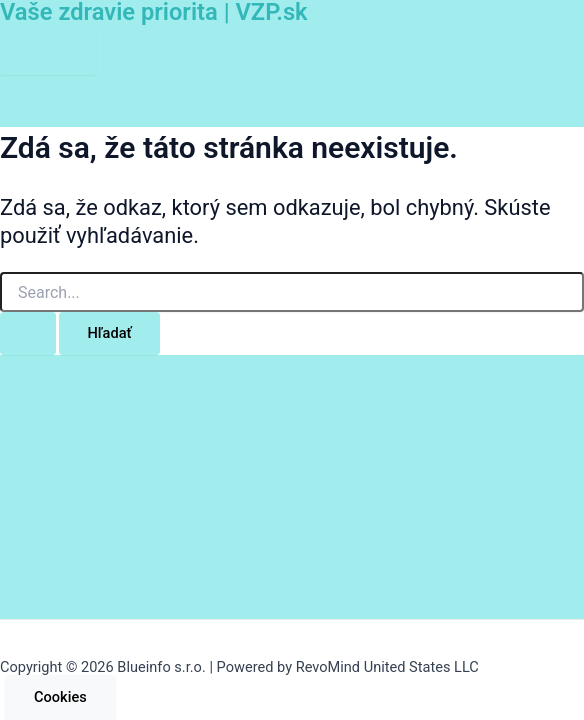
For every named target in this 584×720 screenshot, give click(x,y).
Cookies (60, 697)
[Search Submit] (28, 333)
